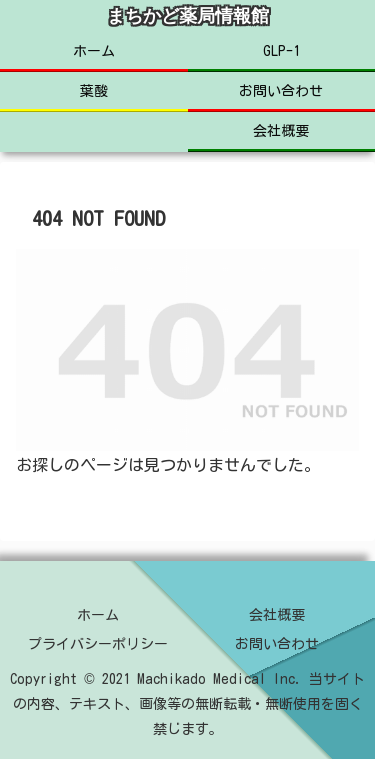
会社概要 (277, 615)
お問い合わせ (277, 644)
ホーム (98, 615)
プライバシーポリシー (98, 644)
